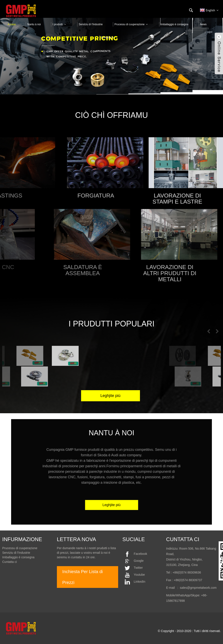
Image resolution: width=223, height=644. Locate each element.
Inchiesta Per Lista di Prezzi (83, 577)
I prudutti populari (111, 324)
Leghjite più (112, 496)
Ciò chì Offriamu (112, 115)
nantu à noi (111, 444)
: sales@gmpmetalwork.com (196, 588)
